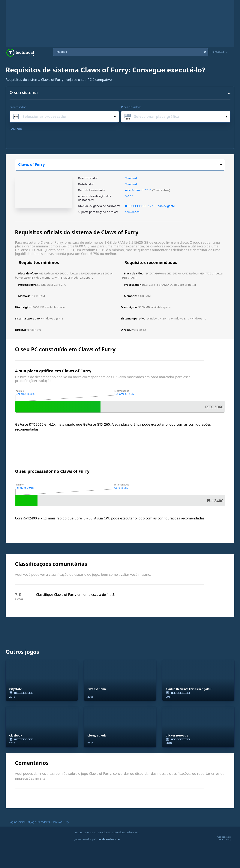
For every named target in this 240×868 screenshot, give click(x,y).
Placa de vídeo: (131, 107)
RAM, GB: (16, 129)
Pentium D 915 (25, 488)
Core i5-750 (121, 488)
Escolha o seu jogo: (221, 165)
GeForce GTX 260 (125, 394)
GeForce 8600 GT (26, 394)
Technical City (20, 53)
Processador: (18, 107)
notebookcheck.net (109, 839)
